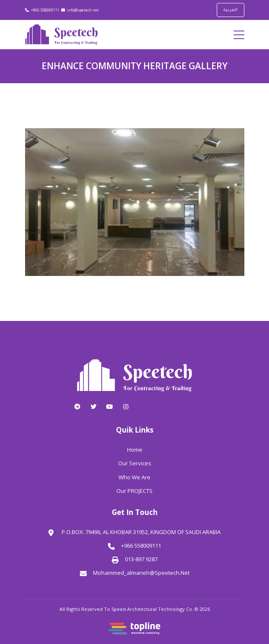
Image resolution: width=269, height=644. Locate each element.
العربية (231, 10)
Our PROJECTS (134, 491)
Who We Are (134, 477)
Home (135, 450)
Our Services (135, 463)
